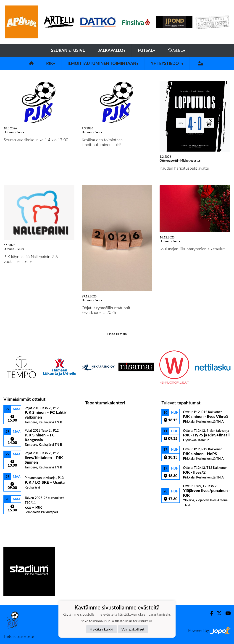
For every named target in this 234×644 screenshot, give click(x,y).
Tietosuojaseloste (19, 636)
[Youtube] (226, 613)
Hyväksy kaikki (101, 629)
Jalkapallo (112, 50)
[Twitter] (217, 613)
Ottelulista (15, 522)
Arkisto (177, 50)
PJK (51, 63)
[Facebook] (210, 613)
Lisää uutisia (117, 334)
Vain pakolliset (133, 629)
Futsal (146, 50)
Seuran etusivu (68, 50)
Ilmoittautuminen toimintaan (103, 63)
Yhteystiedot (167, 63)
